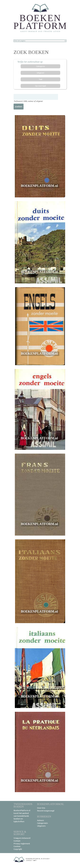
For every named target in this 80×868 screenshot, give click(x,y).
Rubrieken (44, 816)
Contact (17, 841)
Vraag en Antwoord (22, 838)
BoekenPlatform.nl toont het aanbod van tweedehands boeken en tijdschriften (22, 816)
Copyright (18, 849)
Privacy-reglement (22, 844)
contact (29, 860)
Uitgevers (41, 826)
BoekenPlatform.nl (51, 804)
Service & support (20, 833)
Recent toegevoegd (46, 811)
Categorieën (42, 823)
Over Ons (41, 808)
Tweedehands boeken (23, 805)
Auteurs (41, 820)
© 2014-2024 (45, 859)
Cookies (17, 846)
